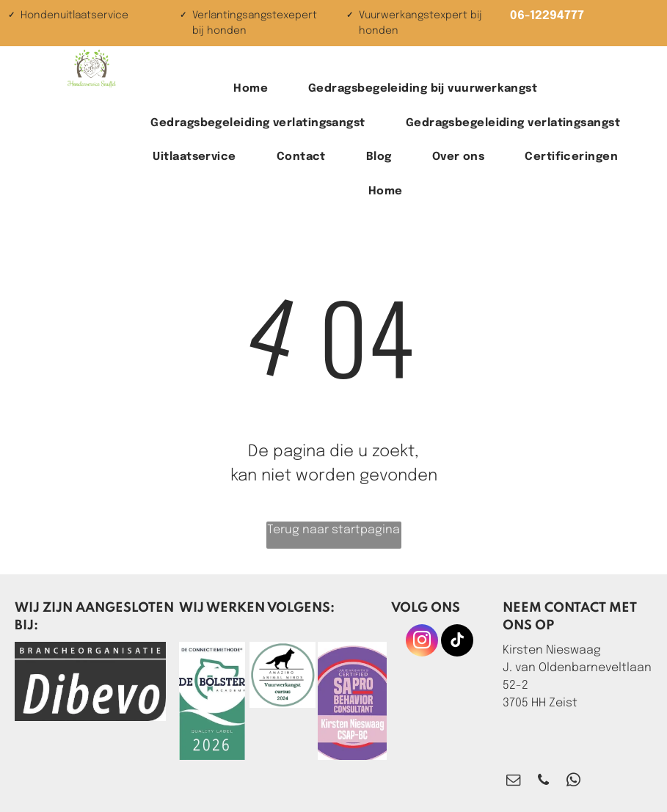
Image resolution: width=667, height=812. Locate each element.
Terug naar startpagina (333, 530)
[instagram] (422, 642)
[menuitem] (256, 89)
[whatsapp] (573, 782)
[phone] (543, 782)
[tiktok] (457, 642)
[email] (513, 782)
